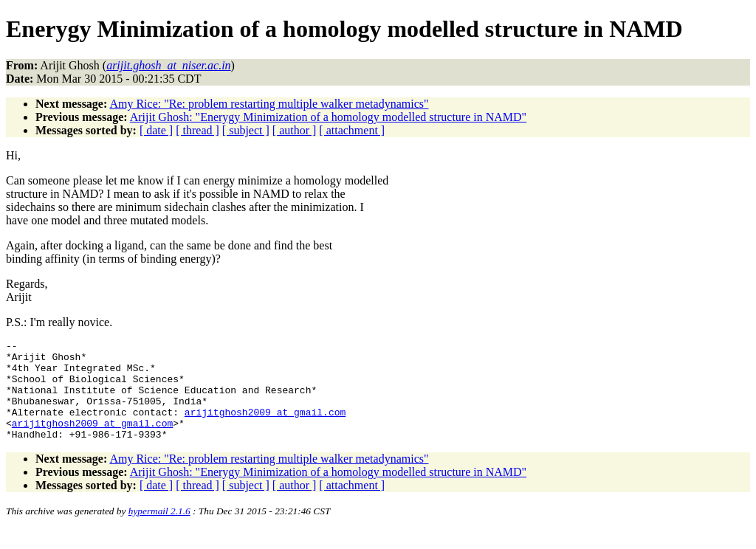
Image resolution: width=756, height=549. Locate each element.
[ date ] (156, 130)
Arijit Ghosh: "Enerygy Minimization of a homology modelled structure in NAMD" (328, 117)
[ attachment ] (352, 130)
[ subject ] (246, 130)
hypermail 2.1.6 (159, 531)
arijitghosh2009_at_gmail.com (265, 427)
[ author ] (295, 130)
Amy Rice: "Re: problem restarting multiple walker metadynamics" (269, 104)
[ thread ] (197, 130)
